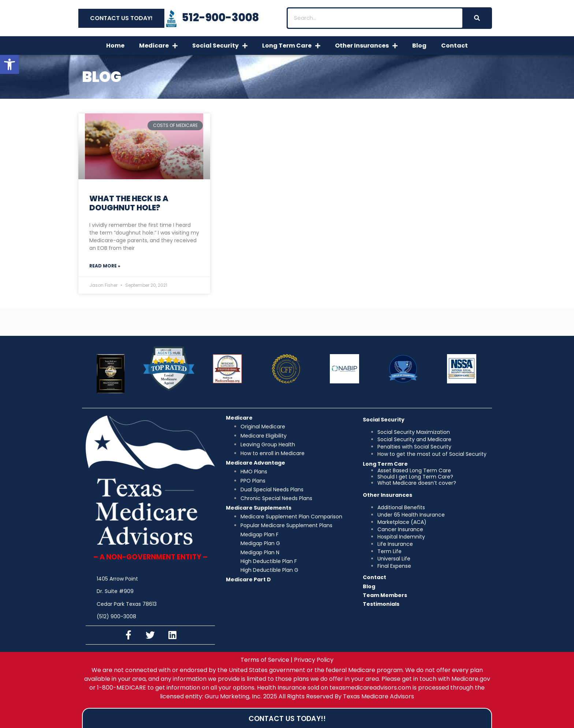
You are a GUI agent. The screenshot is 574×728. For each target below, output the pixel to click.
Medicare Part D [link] (248, 579)
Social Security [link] (220, 46)
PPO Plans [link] (253, 481)
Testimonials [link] (381, 604)
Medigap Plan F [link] (260, 534)
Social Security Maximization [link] (414, 432)
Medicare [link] (158, 46)
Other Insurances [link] (366, 46)
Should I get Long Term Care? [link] (415, 477)
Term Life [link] (389, 551)
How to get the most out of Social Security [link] (432, 454)
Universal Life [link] (394, 559)
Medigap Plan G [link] (260, 543)
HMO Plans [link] (254, 472)
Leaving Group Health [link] (268, 444)
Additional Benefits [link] (401, 507)
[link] (10, 64)
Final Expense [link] (394, 566)
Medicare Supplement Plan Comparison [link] (291, 517)
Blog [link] (419, 46)
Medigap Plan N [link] (260, 552)
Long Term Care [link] (291, 46)
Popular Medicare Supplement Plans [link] (286, 525)
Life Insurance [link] (395, 544)
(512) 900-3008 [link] (116, 616)
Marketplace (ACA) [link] (402, 522)
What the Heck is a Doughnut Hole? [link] (129, 203)
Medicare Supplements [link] (259, 508)
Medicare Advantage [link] (256, 463)
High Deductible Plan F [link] (269, 561)
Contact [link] (454, 46)
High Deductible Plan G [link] (269, 570)
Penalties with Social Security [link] (414, 447)
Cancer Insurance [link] (400, 529)
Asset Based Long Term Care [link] (414, 470)
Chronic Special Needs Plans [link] (276, 498)
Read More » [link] (105, 266)
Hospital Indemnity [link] (401, 537)
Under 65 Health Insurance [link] (411, 515)
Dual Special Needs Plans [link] (272, 489)
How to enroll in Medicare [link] (273, 453)
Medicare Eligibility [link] (264, 436)
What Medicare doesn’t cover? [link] (417, 483)
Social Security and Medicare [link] (414, 439)
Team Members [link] (385, 595)
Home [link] (115, 46)
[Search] (477, 18)
